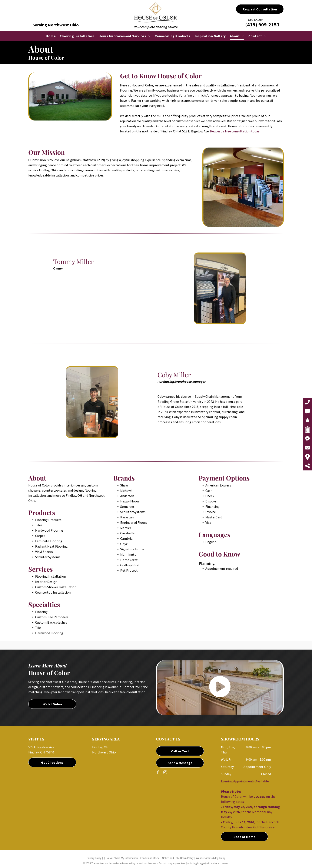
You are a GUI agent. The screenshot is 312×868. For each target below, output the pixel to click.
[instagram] (165, 773)
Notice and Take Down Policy (178, 858)
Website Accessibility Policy (211, 858)
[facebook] (158, 773)
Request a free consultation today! (235, 131)
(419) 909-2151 (262, 25)
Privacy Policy (94, 858)
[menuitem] (51, 36)
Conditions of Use (150, 858)
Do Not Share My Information (122, 858)
